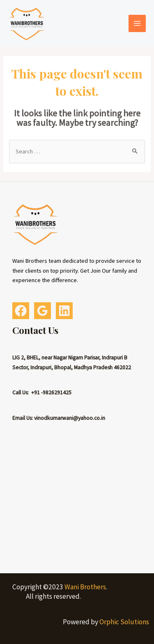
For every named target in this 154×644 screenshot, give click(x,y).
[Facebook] (21, 311)
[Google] (43, 311)
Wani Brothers (85, 587)
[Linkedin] (64, 311)
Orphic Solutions (124, 622)
